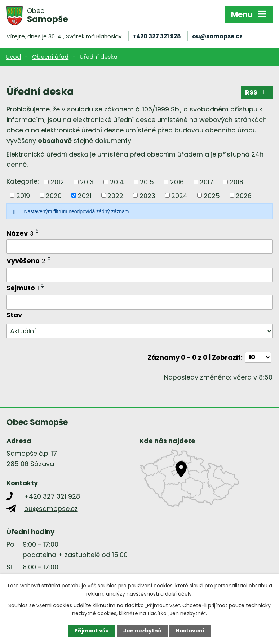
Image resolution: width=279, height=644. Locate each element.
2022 (115, 195)
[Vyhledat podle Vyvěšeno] (139, 275)
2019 (23, 195)
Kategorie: (23, 181)
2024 (179, 195)
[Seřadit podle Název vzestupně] (37, 230)
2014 (117, 182)
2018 (236, 182)
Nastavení (190, 631)
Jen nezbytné (142, 631)
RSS (257, 92)
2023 (147, 195)
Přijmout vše (92, 631)
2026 (244, 195)
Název (20, 233)
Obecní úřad (50, 57)
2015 (147, 182)
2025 (212, 195)
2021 (85, 195)
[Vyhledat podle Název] (139, 246)
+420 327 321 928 (157, 36)
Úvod (13, 57)
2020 (54, 195)
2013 (87, 182)
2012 (57, 182)
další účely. (179, 593)
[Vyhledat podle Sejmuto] (139, 302)
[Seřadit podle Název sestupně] (37, 233)
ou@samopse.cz (217, 36)
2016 (177, 182)
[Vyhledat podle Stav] (139, 331)
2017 (207, 182)
